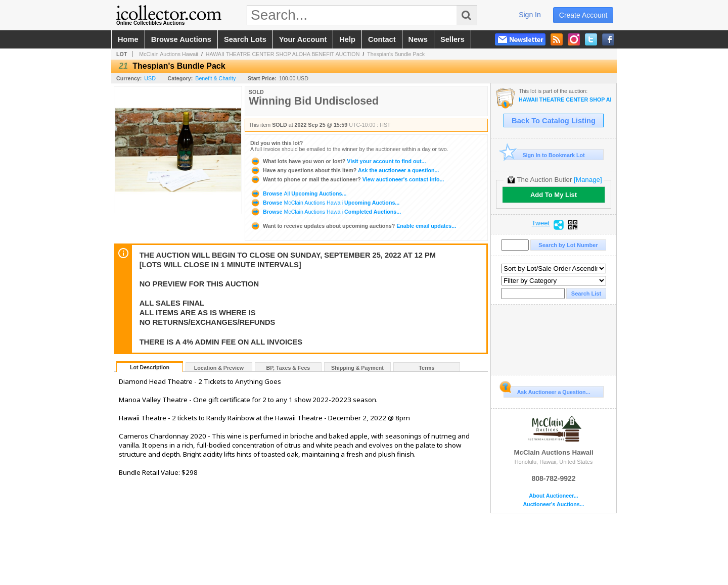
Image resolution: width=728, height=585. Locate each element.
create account (583, 15)
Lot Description (150, 367)
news (418, 39)
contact (382, 39)
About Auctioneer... (553, 496)
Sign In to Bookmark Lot (544, 155)
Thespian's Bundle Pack (396, 54)
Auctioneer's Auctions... (553, 504)
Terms (426, 368)
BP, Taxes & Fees (288, 368)
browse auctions (181, 39)
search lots (245, 39)
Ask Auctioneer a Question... (547, 391)
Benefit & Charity (215, 78)
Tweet (541, 223)
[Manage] (588, 180)
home (128, 39)
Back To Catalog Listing (554, 121)
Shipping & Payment (357, 368)
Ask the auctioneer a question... (345, 170)
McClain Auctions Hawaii (169, 54)
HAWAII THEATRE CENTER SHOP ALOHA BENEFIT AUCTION (283, 54)
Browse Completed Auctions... (326, 212)
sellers (452, 39)
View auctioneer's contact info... (347, 179)
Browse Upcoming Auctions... (298, 193)
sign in (530, 15)
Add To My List (554, 195)
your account (303, 39)
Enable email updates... (353, 226)
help (347, 39)
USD (150, 78)
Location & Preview (219, 368)
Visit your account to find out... (338, 161)
